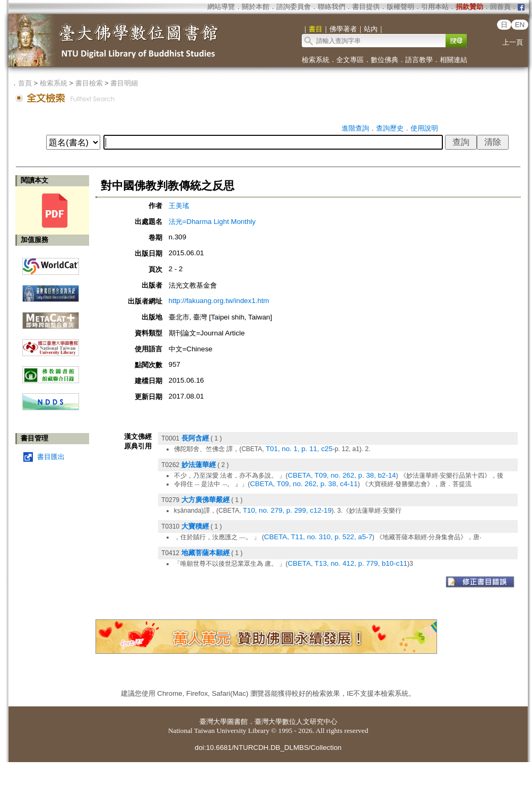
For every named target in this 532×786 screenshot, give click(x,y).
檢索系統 (316, 60)
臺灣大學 (213, 722)
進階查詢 (355, 128)
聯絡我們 (332, 7)
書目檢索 (89, 83)
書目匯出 (51, 457)
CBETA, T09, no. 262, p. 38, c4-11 (304, 484)
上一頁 (513, 42)
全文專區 (350, 60)
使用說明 (424, 128)
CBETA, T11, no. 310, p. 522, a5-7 (318, 537)
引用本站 (435, 7)
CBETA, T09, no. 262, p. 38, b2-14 (342, 475)
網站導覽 (221, 7)
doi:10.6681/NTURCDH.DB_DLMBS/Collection (268, 748)
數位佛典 (385, 60)
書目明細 (124, 83)
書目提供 (366, 7)
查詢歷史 (390, 128)
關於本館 (256, 7)
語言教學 (419, 60)
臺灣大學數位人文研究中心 (296, 722)
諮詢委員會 (294, 7)
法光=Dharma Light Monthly (212, 222)
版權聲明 (400, 7)
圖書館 (237, 722)
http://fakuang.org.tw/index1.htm (219, 301)
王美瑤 (179, 206)
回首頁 (500, 7)
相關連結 (453, 60)
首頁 (25, 83)
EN (520, 25)
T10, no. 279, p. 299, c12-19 (287, 510)
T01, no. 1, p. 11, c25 (299, 449)
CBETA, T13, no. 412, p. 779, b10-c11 (347, 563)
